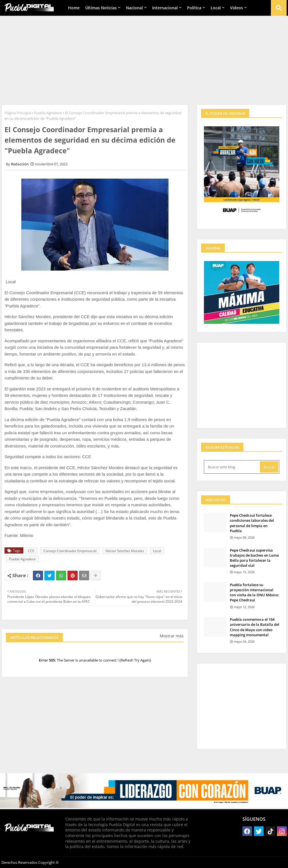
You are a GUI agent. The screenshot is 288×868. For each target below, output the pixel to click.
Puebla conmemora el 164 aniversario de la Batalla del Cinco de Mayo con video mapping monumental (255, 627)
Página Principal (18, 113)
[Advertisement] (144, 59)
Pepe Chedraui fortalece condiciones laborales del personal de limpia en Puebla (252, 523)
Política (194, 8)
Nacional (134, 8)
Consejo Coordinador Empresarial (70, 551)
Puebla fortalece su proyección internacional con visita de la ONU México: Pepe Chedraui (255, 592)
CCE (31, 551)
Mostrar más (172, 636)
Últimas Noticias (101, 8)
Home (74, 8)
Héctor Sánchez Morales (125, 551)
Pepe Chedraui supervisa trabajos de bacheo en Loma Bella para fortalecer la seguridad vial (254, 558)
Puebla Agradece (48, 113)
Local (216, 8)
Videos (237, 8)
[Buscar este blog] (232, 467)
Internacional (165, 8)
